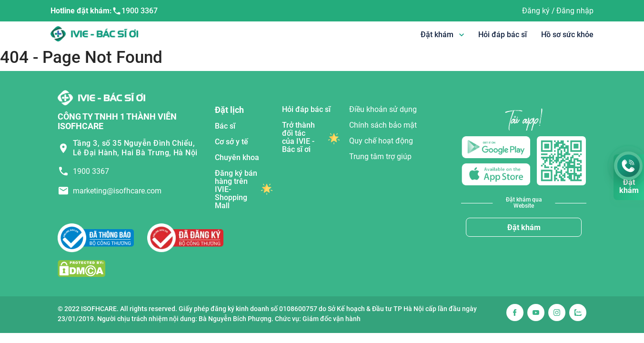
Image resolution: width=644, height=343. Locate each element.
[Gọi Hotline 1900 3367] (628, 166)
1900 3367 (135, 11)
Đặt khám (524, 227)
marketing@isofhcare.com (117, 191)
